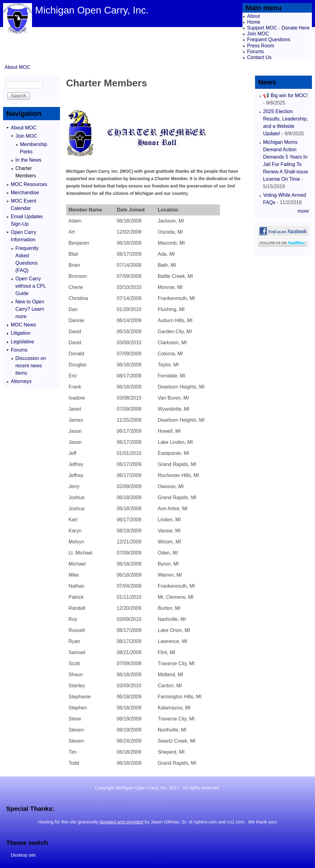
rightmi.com (205, 822)
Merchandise (25, 193)
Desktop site (23, 855)
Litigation (21, 333)
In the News (28, 160)
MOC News (23, 325)
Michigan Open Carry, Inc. (92, 10)
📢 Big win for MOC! (285, 95)
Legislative (22, 342)
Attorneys (21, 381)
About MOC (18, 67)
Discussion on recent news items (31, 366)
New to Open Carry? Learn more (30, 309)
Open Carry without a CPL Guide (31, 286)
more (303, 211)
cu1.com (236, 822)
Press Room (261, 46)
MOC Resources (29, 184)
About (253, 16)
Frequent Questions (269, 39)
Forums (255, 51)
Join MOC (258, 34)
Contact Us (259, 57)
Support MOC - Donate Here (278, 28)
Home (254, 22)
